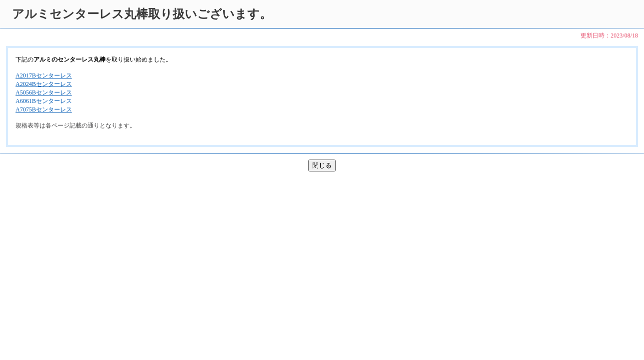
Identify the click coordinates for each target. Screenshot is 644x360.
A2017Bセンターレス (44, 75)
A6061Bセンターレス (44, 101)
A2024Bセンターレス (44, 84)
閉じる (322, 165)
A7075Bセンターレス (44, 109)
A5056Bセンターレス (44, 92)
